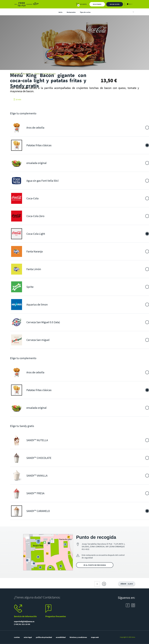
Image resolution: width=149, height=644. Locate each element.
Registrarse (97, 4)
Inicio (60, 12)
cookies (17, 637)
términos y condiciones (78, 637)
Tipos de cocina (85, 12)
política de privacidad (44, 637)
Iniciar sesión (115, 4)
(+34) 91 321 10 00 (22, 624)
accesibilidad (61, 637)
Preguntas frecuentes (56, 616)
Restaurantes (71, 12)
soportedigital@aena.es (24, 621)
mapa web (95, 637)
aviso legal (28, 637)
